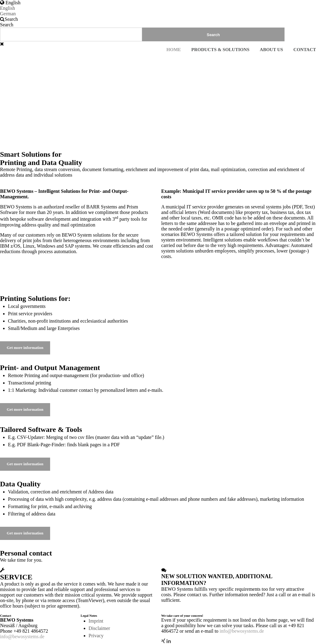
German (8, 14)
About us (271, 50)
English (7, 8)
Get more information (25, 348)
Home (174, 50)
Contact (305, 50)
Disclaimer (99, 628)
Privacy (96, 636)
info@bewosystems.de (22, 637)
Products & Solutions (220, 50)
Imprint (96, 621)
